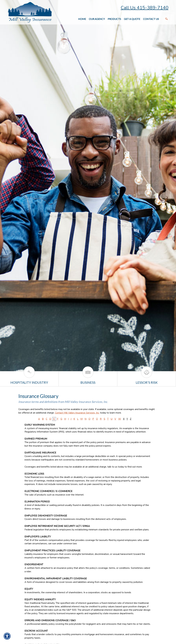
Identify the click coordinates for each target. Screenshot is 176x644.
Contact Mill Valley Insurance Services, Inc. (77, 413)
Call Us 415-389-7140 (145, 8)
